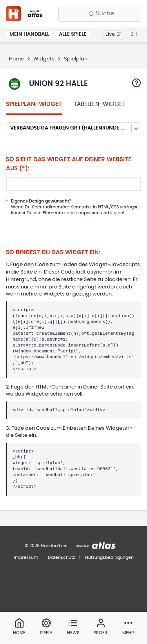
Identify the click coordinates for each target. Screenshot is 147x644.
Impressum (26, 557)
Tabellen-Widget (100, 104)
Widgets (44, 59)
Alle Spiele (73, 34)
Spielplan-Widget (34, 104)
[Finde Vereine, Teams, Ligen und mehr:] (100, 14)
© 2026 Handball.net (46, 546)
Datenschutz (61, 557)
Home (16, 59)
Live (113, 34)
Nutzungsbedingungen (109, 557)
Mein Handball (29, 34)
